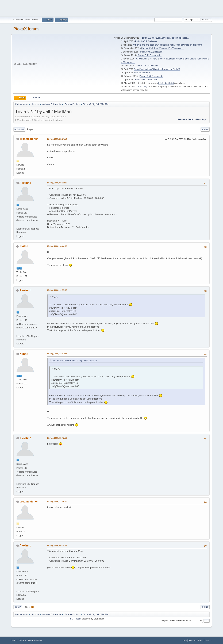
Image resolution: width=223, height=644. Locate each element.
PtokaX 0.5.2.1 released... (152, 52)
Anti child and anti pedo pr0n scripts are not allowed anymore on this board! (167, 45)
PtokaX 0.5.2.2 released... (147, 41)
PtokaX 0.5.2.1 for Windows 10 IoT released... (163, 48)
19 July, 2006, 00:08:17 (57, 545)
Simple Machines (35, 640)
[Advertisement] (111, 8)
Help (185, 640)
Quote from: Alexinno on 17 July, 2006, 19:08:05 (75, 361)
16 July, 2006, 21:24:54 (57, 139)
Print (205, 129)
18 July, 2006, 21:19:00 (57, 501)
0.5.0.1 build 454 (166, 83)
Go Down (19, 129)
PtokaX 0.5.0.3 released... (152, 76)
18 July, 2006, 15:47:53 (57, 438)
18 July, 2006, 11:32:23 (57, 354)
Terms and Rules (195, 640)
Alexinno (25, 183)
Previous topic (186, 119)
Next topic (202, 119)
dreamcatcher (29, 139)
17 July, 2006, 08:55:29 (57, 183)
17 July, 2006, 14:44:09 (57, 246)
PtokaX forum (26, 29)
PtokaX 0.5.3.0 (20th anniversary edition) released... (165, 38)
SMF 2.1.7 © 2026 (19, 640)
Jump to (164, 621)
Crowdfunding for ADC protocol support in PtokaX (157, 69)
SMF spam (76, 619)
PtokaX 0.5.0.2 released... (147, 80)
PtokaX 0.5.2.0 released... (149, 55)
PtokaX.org (142, 87)
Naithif (24, 246)
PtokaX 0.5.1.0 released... (148, 66)
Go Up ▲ (208, 640)
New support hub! (142, 73)
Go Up (18, 607)
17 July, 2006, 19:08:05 (57, 290)
